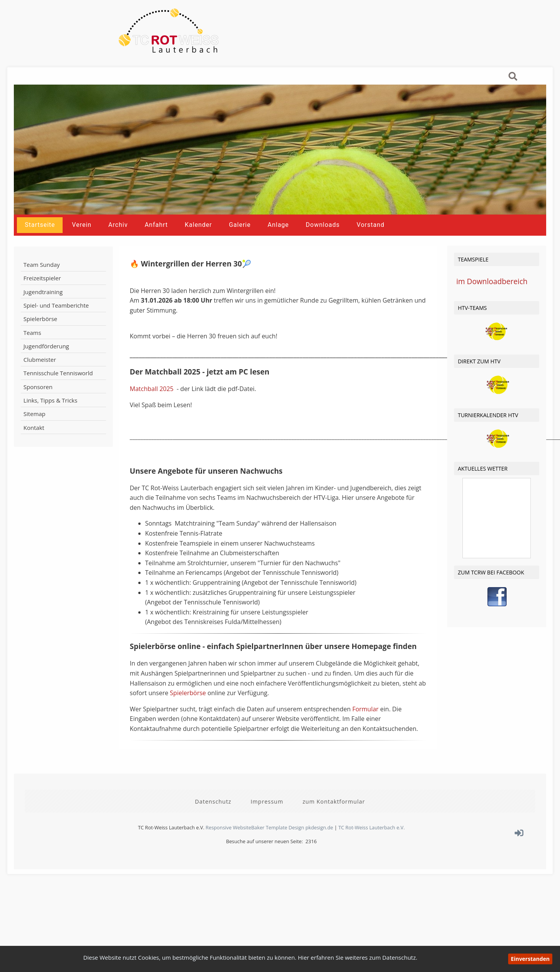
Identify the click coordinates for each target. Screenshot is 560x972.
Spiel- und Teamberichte (56, 322)
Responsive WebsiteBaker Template (246, 841)
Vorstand (371, 241)
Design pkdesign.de (311, 841)
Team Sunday (41, 281)
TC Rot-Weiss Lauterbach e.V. (372, 841)
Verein (82, 241)
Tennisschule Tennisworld (58, 389)
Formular (366, 726)
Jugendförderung (46, 363)
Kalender (198, 241)
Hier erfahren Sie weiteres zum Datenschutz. (358, 957)
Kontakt (34, 444)
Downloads (323, 241)
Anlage (278, 241)
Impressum (267, 815)
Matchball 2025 (152, 406)
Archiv (118, 241)
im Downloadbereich (492, 299)
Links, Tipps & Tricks (50, 417)
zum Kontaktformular (334, 815)
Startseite (40, 241)
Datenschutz (213, 815)
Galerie (240, 241)
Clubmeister (40, 376)
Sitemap (34, 430)
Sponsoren (38, 403)
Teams (32, 349)
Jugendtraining (43, 308)
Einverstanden (530, 959)
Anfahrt (156, 241)
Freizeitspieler (42, 295)
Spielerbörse (40, 335)
